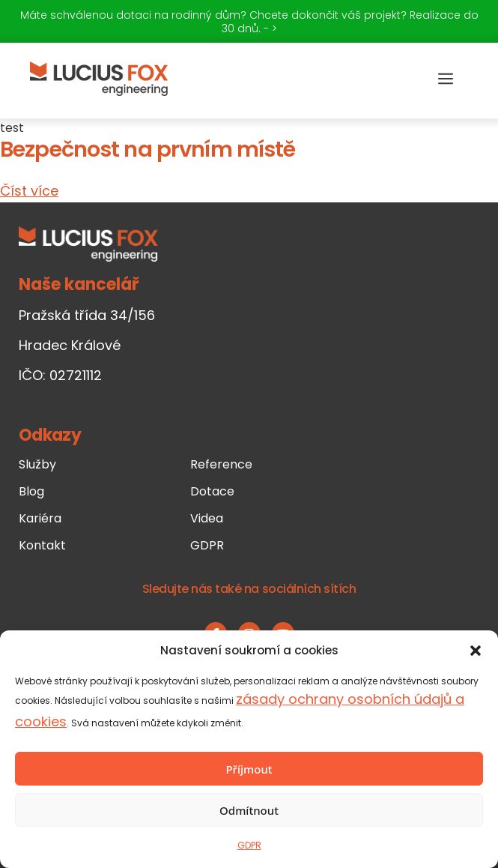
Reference (221, 464)
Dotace (212, 491)
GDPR (249, 845)
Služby (37, 464)
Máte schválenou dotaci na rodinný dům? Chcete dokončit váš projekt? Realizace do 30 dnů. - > (249, 22)
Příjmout (249, 769)
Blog (31, 491)
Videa (207, 518)
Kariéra (40, 518)
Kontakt (42, 545)
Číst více (29, 191)
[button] (476, 651)
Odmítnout (249, 810)
